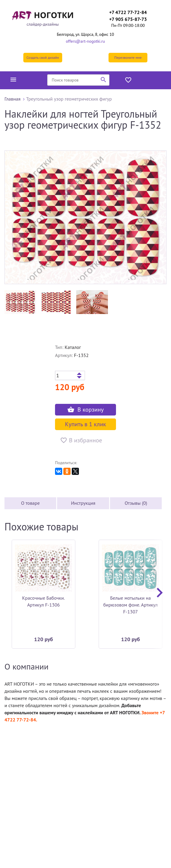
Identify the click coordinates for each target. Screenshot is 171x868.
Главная (13, 99)
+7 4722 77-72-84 (128, 12)
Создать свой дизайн (43, 57)
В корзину (85, 410)
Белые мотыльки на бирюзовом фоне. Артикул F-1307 (130, 605)
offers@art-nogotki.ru (85, 41)
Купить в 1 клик (85, 424)
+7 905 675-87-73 (128, 19)
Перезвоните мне (128, 57)
